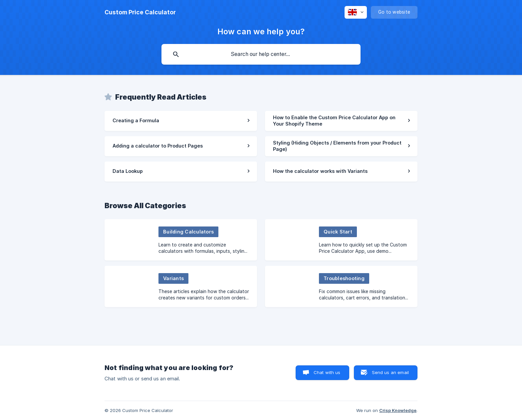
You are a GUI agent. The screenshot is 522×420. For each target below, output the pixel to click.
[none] (140, 12)
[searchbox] (261, 54)
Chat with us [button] (327, 372)
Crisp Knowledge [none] (398, 410)
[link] (181, 121)
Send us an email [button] (390, 372)
